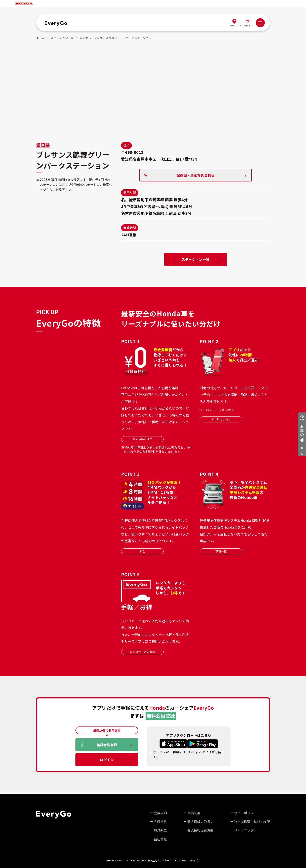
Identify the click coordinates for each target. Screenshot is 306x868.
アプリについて (225, 419)
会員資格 (160, 822)
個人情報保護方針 (200, 830)
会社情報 (160, 839)
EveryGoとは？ (146, 439)
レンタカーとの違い (145, 652)
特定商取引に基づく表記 (252, 822)
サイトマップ (244, 830)
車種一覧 (227, 551)
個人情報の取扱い (200, 822)
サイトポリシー (246, 813)
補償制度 (194, 813)
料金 (150, 551)
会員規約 (160, 813)
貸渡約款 (160, 830)
